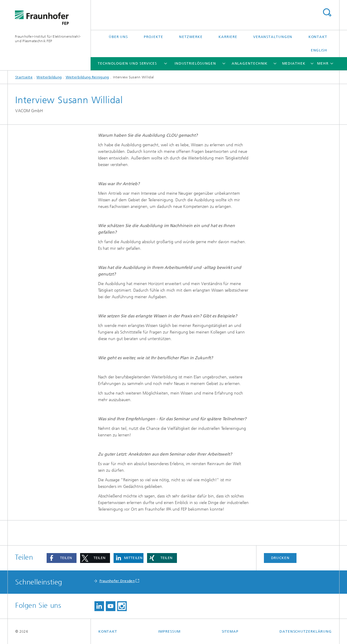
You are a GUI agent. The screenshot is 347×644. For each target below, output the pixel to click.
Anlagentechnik (250, 63)
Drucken (280, 558)
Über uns (118, 37)
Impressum (169, 631)
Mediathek (294, 63)
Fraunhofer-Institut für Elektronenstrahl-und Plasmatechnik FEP (48, 39)
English (319, 50)
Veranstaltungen (273, 37)
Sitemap (230, 631)
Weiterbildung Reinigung (87, 77)
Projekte (153, 37)
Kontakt (318, 37)
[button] (62, 558)
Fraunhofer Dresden (117, 581)
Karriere (228, 37)
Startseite (24, 77)
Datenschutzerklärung (306, 631)
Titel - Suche (327, 12)
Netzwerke (191, 37)
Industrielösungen (195, 63)
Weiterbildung (49, 77)
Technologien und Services (127, 63)
